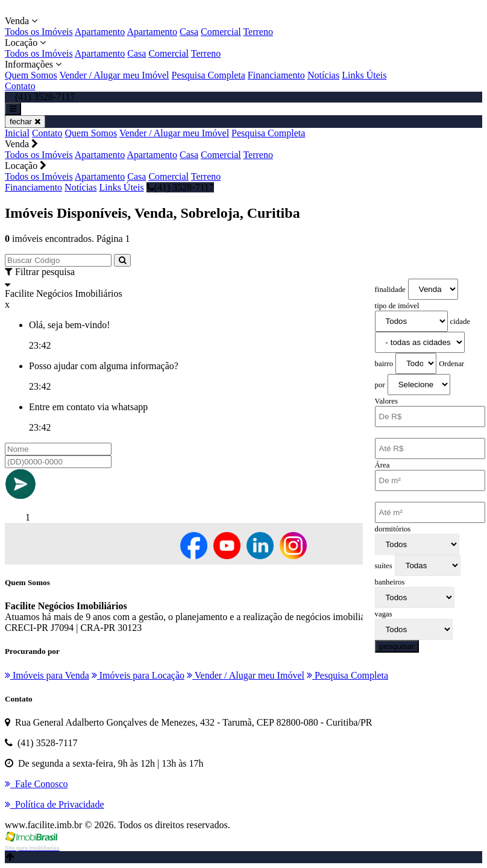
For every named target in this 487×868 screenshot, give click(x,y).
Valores (386, 401)
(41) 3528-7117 (180, 187)
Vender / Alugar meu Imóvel (114, 75)
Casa (189, 32)
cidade (460, 322)
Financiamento (276, 75)
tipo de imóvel (397, 306)
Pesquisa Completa (209, 75)
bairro (384, 364)
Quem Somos (31, 75)
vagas (384, 614)
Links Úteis (364, 75)
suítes (384, 566)
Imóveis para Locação (138, 675)
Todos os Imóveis (39, 32)
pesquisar (397, 646)
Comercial (221, 32)
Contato (20, 86)
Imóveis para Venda (47, 675)
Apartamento (100, 32)
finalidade (390, 290)
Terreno (258, 32)
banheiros (390, 582)
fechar (25, 122)
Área (382, 465)
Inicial (17, 133)
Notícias (323, 75)
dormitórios (393, 529)
